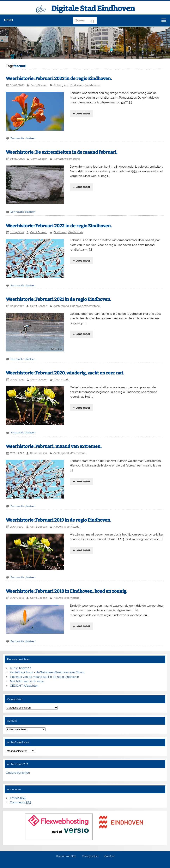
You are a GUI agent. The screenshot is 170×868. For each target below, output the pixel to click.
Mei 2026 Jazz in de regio (27, 681)
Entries (18, 798)
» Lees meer (82, 113)
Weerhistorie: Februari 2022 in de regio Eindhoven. (59, 226)
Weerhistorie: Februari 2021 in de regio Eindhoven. (58, 299)
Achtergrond (61, 85)
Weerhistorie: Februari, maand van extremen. (54, 446)
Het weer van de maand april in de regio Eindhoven (45, 677)
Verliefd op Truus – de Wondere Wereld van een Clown (47, 672)
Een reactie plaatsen (23, 138)
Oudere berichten (18, 773)
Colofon (109, 856)
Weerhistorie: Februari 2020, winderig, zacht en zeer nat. (65, 373)
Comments (21, 803)
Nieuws (58, 527)
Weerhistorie (92, 85)
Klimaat (58, 159)
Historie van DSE (66, 856)
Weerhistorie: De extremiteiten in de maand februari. (62, 152)
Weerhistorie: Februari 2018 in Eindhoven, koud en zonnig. (67, 591)
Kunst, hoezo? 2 (21, 668)
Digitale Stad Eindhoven (93, 9)
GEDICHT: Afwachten (24, 686)
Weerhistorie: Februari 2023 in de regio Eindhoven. (59, 79)
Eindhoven (77, 85)
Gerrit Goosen (39, 85)
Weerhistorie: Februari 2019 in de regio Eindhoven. (58, 520)
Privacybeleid (90, 856)
